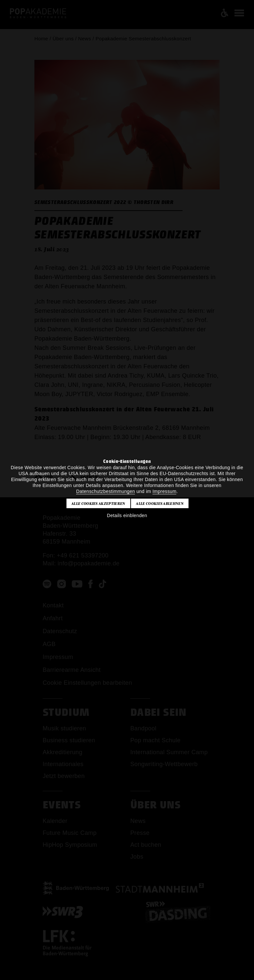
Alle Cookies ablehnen (160, 504)
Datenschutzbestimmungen (106, 491)
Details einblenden (127, 515)
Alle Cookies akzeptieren (98, 504)
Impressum (164, 491)
